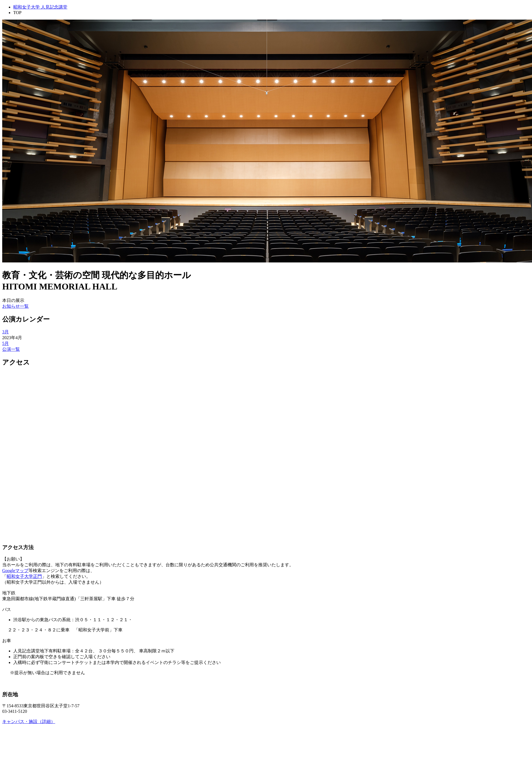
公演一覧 (11, 349)
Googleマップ (15, 571)
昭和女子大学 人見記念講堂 (40, 7)
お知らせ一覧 (15, 306)
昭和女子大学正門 (24, 576)
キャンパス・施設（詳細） (29, 722)
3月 (6, 332)
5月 (6, 343)
